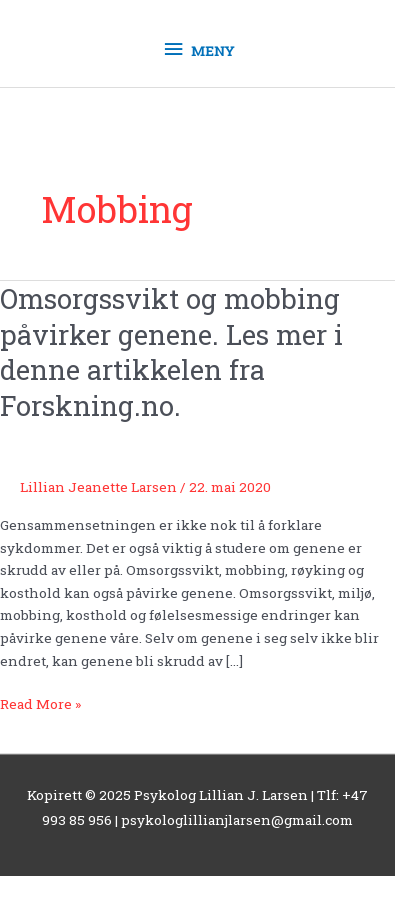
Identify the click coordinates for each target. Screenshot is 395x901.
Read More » (40, 703)
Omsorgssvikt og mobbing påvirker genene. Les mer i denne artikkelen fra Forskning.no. (171, 351)
